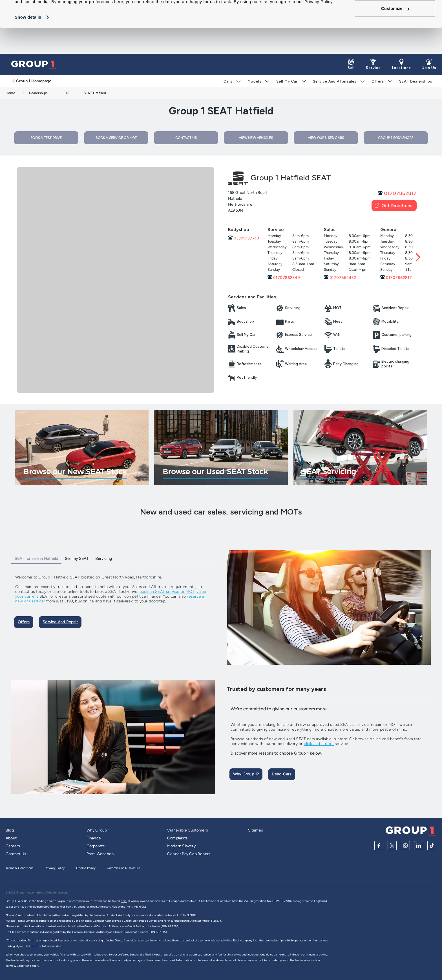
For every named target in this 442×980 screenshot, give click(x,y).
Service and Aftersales (335, 81)
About (11, 838)
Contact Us (16, 854)
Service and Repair (60, 622)
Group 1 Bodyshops (396, 138)
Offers (378, 81)
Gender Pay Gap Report (189, 854)
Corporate (96, 846)
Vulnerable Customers (188, 830)
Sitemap (256, 830)
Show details (28, 43)
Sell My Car (287, 81)
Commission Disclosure (123, 868)
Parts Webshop (100, 854)
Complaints (177, 838)
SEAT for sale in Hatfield (36, 559)
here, (124, 901)
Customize (395, 34)
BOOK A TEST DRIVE (46, 138)
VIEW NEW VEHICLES (256, 138)
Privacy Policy (55, 868)
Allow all (395, 15)
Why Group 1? (246, 774)
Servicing (104, 559)
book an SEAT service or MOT (167, 592)
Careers (13, 846)
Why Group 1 (98, 830)
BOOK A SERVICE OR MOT (116, 138)
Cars (228, 81)
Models (254, 81)
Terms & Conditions (20, 868)
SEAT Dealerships (416, 81)
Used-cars (282, 774)
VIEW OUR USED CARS (326, 138)
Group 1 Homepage (31, 81)
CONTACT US (186, 138)
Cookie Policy (86, 868)
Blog (10, 830)
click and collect (319, 744)
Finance (94, 838)
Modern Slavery (181, 846)
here (34, 946)
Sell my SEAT (77, 559)
